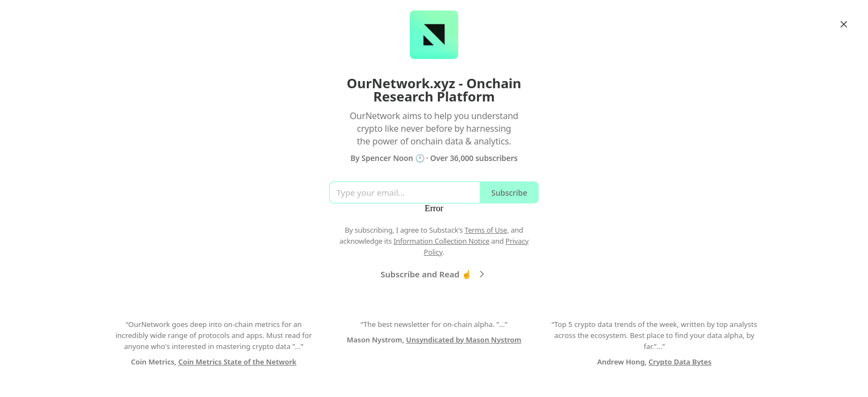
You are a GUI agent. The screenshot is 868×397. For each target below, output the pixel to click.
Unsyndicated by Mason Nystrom (463, 340)
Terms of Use (486, 230)
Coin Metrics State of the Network (238, 362)
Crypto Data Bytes (680, 362)
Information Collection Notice (441, 241)
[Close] (844, 24)
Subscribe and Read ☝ (434, 274)
